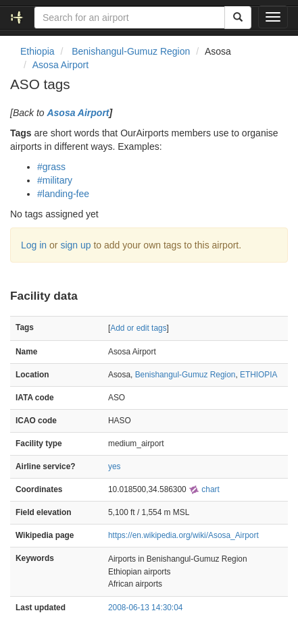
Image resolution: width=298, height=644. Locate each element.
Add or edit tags (138, 328)
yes (115, 466)
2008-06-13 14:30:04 (145, 608)
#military (55, 180)
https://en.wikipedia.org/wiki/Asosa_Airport (183, 535)
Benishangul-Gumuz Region (185, 375)
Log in (34, 245)
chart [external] (204, 489)
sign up (75, 245)
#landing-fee (63, 194)
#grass (51, 167)
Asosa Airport (60, 65)
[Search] (238, 18)
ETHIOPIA (259, 375)
